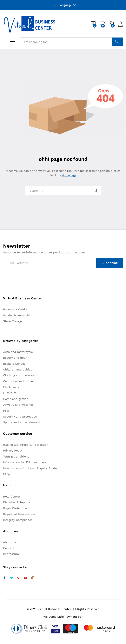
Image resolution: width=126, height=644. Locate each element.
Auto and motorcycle (18, 352)
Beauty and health (16, 358)
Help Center (12, 496)
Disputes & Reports (17, 502)
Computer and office (18, 381)
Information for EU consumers (25, 462)
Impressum (11, 554)
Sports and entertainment (22, 422)
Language (65, 5)
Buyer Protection (15, 508)
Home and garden (16, 399)
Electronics (11, 387)
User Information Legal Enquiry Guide (30, 468)
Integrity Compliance (18, 520)
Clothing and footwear (19, 375)
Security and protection (20, 416)
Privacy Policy (13, 450)
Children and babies (18, 369)
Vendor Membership (17, 315)
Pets (6, 411)
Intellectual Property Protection (26, 445)
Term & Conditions (16, 456)
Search (117, 42)
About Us (10, 542)
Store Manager (13, 321)
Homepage (69, 175)
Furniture (10, 393)
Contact (9, 548)
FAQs (7, 474)
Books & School (14, 364)
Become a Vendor (15, 309)
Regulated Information (19, 514)
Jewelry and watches (18, 405)
